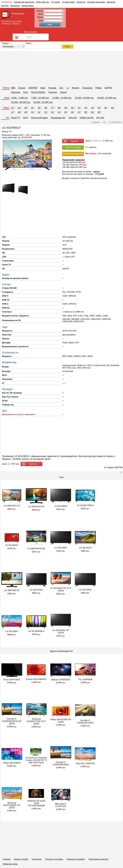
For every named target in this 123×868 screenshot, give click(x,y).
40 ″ (73, 108)
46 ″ (113, 108)
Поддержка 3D (58, 118)
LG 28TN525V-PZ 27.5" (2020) (61, 589)
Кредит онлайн (21, 859)
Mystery (76, 88)
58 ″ (86, 112)
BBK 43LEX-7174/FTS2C (61, 805)
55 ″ (66, 112)
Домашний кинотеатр (24, 2)
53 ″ (53, 112)
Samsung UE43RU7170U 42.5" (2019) (36, 721)
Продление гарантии (98, 859)
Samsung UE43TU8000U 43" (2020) (12, 805)
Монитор (111, 2)
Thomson (53, 92)
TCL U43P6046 (85, 679)
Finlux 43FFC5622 (12, 680)
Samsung (16, 92)
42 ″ (86, 108)
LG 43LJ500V (12, 631)
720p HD (72, 118)
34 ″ (33, 108)
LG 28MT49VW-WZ (36, 549)
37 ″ (53, 108)
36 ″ (46, 108)
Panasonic (87, 88)
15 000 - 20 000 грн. (85, 98)
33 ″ (26, 108)
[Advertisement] (61, 68)
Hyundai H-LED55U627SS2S (85, 722)
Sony (26, 92)
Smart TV (16, 118)
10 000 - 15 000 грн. (62, 98)
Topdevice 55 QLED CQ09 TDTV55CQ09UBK (36, 803)
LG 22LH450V (61, 506)
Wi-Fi (26, 118)
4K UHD (100, 118)
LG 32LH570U (36, 590)
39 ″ (66, 108)
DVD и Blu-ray (43, 2)
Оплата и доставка (54, 859)
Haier (43, 88)
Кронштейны (28, 6)
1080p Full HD (87, 118)
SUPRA (108, 88)
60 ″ (100, 112)
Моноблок (15, 6)
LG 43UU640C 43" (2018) (61, 632)
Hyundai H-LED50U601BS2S (61, 763)
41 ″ (79, 108)
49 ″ (26, 112)
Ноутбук (5, 6)
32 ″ (20, 108)
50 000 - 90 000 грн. (43, 102)
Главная (7, 859)
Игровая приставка (96, 2)
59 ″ (93, 112)
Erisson (22, 88)
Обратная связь (10, 864)
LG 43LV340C (61, 548)
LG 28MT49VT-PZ (12, 506)
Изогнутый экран (39, 118)
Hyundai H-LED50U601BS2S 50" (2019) (12, 721)
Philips (98, 88)
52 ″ (46, 112)
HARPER (33, 88)
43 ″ (93, 108)
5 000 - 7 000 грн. (20, 98)
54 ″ (60, 112)
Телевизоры (7, 2)
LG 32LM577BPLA (85, 505)
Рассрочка (37, 859)
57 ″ (79, 112)
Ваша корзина (31, 32)
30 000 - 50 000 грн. (21, 102)
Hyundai (52, 88)
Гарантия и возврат (76, 859)
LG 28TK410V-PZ (36, 507)
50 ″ (33, 112)
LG (68, 88)
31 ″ (13, 108)
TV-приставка (68, 2)
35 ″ (40, 108)
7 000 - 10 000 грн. (40, 98)
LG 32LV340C (85, 590)
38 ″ (60, 108)
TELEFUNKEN (38, 92)
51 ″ (40, 112)
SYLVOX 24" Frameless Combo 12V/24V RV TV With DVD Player (36, 760)
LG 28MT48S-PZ (12, 590)
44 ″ (100, 108)
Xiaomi (63, 92)
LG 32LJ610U (85, 548)
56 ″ (73, 112)
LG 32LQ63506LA (36, 631)
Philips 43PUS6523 (12, 763)
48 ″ (20, 112)
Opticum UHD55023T (61, 680)
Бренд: (6, 88)
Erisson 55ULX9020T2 (36, 679)
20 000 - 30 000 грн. (107, 98)
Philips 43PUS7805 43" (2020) (61, 721)
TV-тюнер (55, 2)
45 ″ (106, 108)
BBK (13, 88)
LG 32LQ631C (12, 545)
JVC (61, 88)
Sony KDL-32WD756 (85, 764)
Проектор (81, 2)
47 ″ (13, 112)
